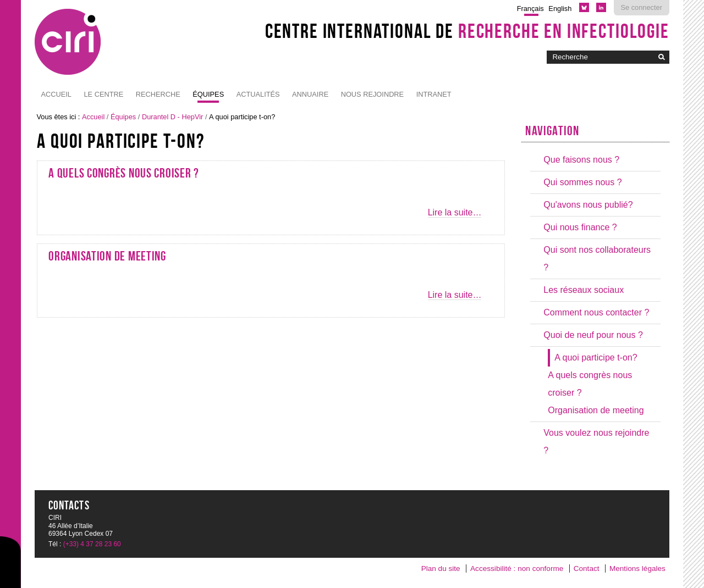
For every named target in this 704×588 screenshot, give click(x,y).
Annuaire (310, 94)
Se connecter (642, 7)
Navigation (552, 131)
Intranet (434, 94)
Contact (587, 568)
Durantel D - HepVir (172, 117)
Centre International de (467, 31)
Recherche (158, 94)
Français (530, 9)
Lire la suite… (455, 212)
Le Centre (103, 94)
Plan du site (441, 568)
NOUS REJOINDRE (372, 94)
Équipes (208, 94)
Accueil (56, 94)
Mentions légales (637, 568)
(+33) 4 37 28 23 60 (92, 544)
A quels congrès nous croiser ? (124, 173)
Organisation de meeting (107, 256)
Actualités (258, 94)
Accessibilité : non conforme (517, 568)
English (560, 9)
